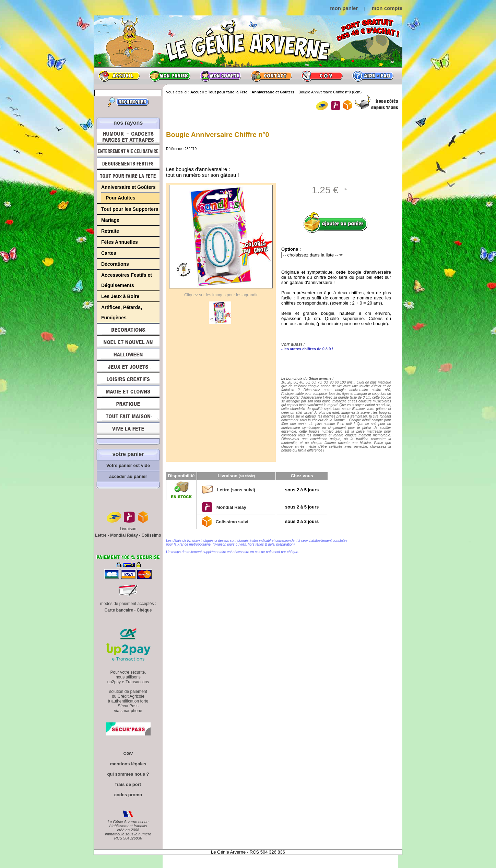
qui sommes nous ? (128, 774)
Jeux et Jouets (128, 367)
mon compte (387, 8)
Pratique (128, 404)
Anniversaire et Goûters (128, 187)
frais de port (128, 784)
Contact (271, 76)
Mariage (110, 220)
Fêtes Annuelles (120, 242)
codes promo (128, 795)
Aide (373, 76)
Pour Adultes (121, 198)
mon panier (344, 8)
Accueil (119, 76)
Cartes (109, 253)
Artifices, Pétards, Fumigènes (122, 312)
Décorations (115, 264)
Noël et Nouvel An (128, 342)
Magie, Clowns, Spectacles (128, 391)
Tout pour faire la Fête (128, 176)
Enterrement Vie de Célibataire (128, 151)
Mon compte (221, 76)
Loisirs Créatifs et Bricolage (128, 379)
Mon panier (170, 76)
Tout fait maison (128, 416)
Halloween (128, 354)
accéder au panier (128, 476)
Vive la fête (128, 430)
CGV (322, 76)
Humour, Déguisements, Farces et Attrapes (128, 137)
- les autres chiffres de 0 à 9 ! (307, 349)
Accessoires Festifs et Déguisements (127, 280)
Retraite (110, 231)
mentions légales (128, 764)
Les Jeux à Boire (120, 296)
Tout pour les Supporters (130, 209)
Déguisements (128, 163)
